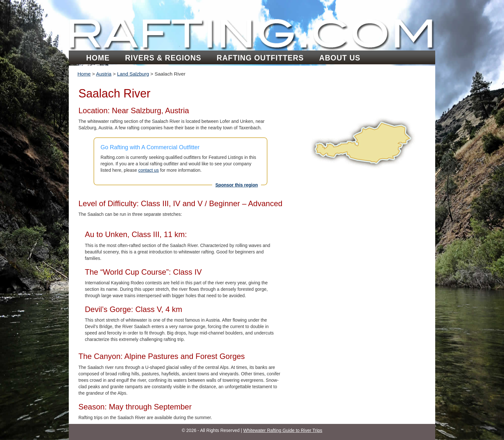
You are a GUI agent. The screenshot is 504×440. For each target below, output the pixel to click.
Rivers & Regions (163, 58)
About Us (340, 58)
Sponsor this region (237, 185)
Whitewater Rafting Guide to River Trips (283, 430)
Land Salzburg (133, 74)
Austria (104, 74)
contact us (148, 170)
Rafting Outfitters (260, 58)
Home (98, 58)
